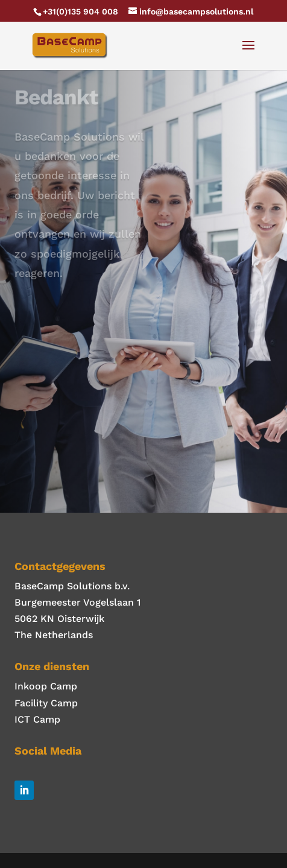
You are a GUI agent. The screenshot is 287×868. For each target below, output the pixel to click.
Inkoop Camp (46, 686)
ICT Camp (37, 719)
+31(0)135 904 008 (80, 11)
